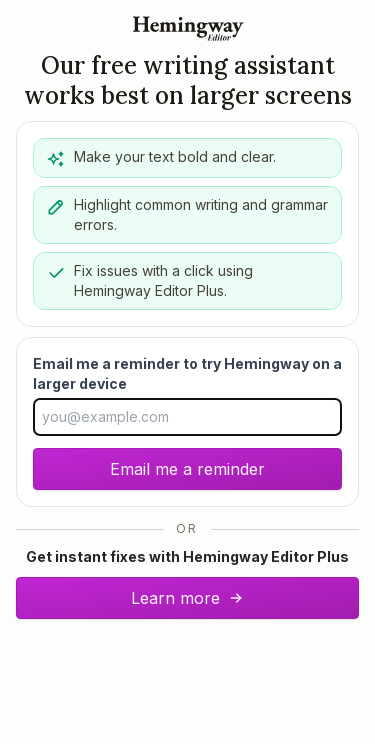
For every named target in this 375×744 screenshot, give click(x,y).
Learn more (187, 598)
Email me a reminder (187, 469)
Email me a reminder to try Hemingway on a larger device (187, 373)
